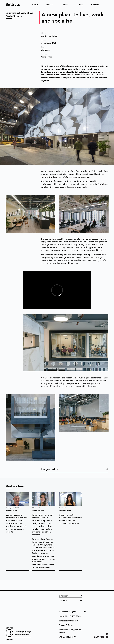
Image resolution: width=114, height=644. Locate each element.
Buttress (13, 4)
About (35, 5)
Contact (95, 5)
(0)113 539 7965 (73, 616)
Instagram (63, 596)
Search (108, 5)
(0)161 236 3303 (78, 612)
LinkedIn (63, 601)
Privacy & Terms (66, 625)
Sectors (65, 5)
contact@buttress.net (68, 621)
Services (50, 5)
